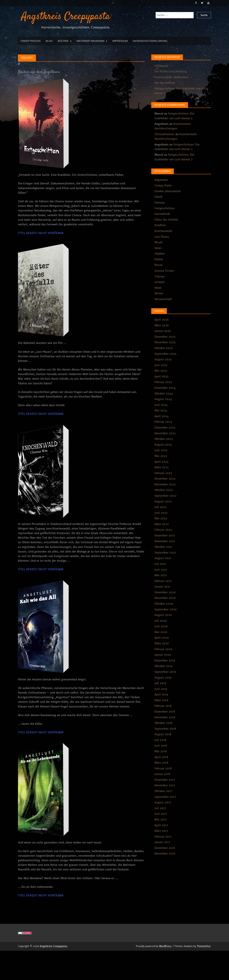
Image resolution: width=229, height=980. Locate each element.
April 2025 (162, 376)
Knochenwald (163, 231)
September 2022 (165, 495)
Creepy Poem (163, 185)
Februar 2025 (163, 382)
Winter (159, 293)
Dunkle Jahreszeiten (168, 191)
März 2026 (162, 325)
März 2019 (161, 700)
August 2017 (163, 802)
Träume (159, 276)
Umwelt (160, 282)
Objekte (160, 253)
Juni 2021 (161, 569)
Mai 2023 (161, 456)
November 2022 (165, 484)
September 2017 (165, 797)
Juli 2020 (161, 621)
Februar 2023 (163, 473)
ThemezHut (204, 946)
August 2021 (163, 558)
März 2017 (161, 831)
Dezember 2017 (165, 780)
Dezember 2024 (165, 388)
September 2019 (165, 672)
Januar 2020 (163, 655)
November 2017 (165, 785)
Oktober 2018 (163, 723)
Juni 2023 (161, 450)
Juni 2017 (161, 814)
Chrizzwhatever (165, 134)
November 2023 (165, 433)
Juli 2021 (160, 564)
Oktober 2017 (163, 791)
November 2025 (165, 342)
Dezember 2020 (165, 592)
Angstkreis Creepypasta (66, 16)
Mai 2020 (161, 632)
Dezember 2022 (165, 478)
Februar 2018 (163, 768)
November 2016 (165, 853)
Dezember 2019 (165, 660)
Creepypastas (31, 41)
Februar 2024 (163, 422)
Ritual (158, 265)
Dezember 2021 (165, 535)
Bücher (63, 41)
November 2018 (165, 717)
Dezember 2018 (165, 711)
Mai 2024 (161, 410)
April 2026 (162, 319)
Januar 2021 (162, 586)
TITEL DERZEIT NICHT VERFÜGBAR (41, 233)
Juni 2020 (161, 626)
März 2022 (162, 524)
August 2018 (163, 734)
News (158, 248)
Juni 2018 (161, 746)
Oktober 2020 (164, 603)
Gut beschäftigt (165, 83)
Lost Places (162, 236)
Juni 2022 (161, 513)
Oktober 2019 (163, 666)
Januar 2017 (162, 842)
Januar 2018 (162, 774)
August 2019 (163, 677)
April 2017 (161, 825)
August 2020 (163, 615)
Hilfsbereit (161, 66)
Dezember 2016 (165, 848)
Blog (49, 41)
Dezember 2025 (165, 336)
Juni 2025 (161, 365)
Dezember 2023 (165, 427)
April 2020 (162, 638)
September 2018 (165, 728)
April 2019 (161, 694)
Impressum (120, 41)
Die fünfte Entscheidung (171, 71)
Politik (159, 259)
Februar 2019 (163, 706)
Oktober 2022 (164, 490)
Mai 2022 (161, 518)
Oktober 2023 (164, 439)
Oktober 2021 (163, 547)
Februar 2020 (163, 649)
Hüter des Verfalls (166, 219)
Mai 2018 (161, 751)
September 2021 (165, 552)
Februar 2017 (163, 836)
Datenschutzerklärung (150, 41)
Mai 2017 (161, 819)
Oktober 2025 (164, 348)
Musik (158, 242)
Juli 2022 (161, 507)
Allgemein (161, 180)
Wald (158, 288)
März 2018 (161, 762)
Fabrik (158, 197)
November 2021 (165, 541)
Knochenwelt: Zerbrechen (171, 77)
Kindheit (160, 225)
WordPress (165, 946)
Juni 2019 (161, 689)
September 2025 (165, 354)
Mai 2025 (161, 370)
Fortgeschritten (165, 208)
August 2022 (163, 501)
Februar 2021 (163, 581)
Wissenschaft (163, 299)
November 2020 (165, 598)
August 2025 (163, 359)
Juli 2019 (160, 683)
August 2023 (163, 444)
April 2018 (161, 757)
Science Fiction (164, 271)
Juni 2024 (161, 405)
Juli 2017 (160, 808)
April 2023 (161, 461)
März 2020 (162, 643)
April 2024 (162, 416)
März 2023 (162, 467)
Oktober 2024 (164, 393)
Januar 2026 (163, 331)
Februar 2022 (163, 530)
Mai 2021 (161, 575)
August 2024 (163, 399)
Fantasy (160, 202)
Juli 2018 (160, 740)
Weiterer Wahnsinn (90, 41)
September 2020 (166, 609)
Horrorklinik (162, 214)
